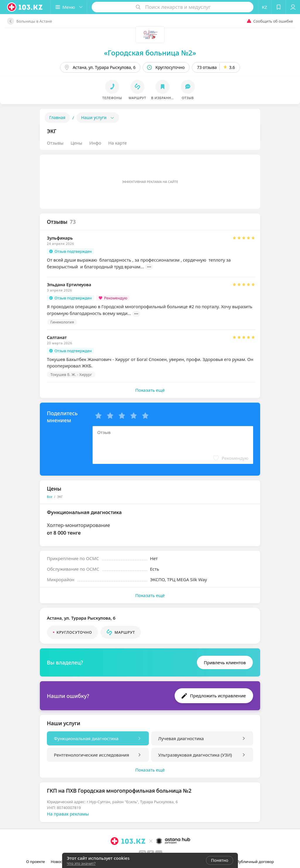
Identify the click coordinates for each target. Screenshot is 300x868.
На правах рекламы (68, 814)
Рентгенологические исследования (92, 755)
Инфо (95, 143)
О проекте (35, 862)
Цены (76, 143)
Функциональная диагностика (86, 738)
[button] (69, 7)
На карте (117, 143)
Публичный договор (255, 862)
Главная (57, 117)
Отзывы (55, 143)
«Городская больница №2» (150, 53)
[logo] (25, 7)
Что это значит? (81, 863)
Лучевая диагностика (181, 738)
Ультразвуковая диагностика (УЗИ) (195, 755)
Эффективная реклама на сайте (150, 182)
